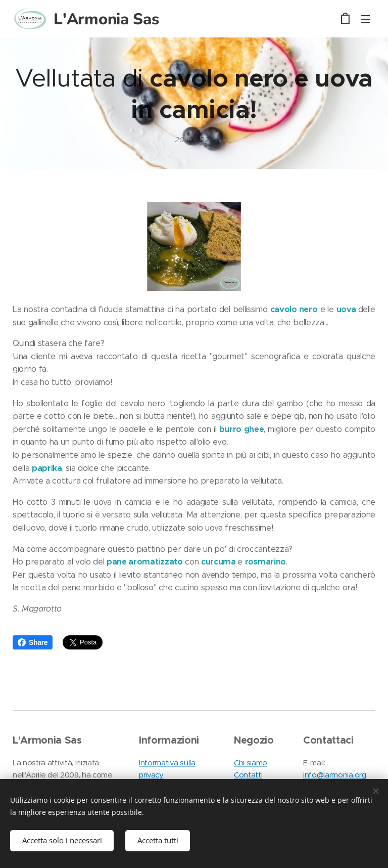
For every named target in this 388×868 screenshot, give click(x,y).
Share (33, 642)
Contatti (248, 775)
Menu (365, 19)
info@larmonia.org (335, 775)
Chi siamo (251, 763)
